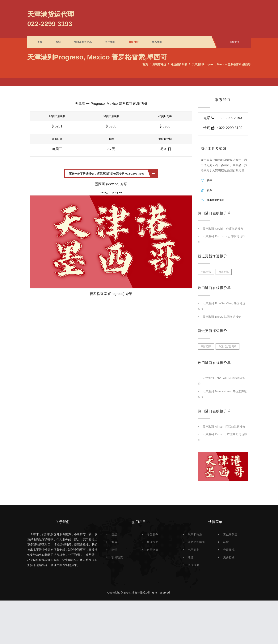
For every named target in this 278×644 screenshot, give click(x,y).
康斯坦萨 (206, 346)
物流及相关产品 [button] (83, 42)
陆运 (114, 550)
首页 (40, 42)
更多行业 (229, 557)
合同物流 (153, 550)
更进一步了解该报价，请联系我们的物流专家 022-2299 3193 (112, 174)
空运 (114, 534)
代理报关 (153, 542)
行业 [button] (58, 42)
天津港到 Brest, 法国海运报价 (222, 317)
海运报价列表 (179, 64)
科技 (226, 542)
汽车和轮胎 (195, 534)
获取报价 (134, 42)
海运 (114, 542)
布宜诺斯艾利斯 (227, 346)
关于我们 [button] (110, 42)
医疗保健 (194, 565)
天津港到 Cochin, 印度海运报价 (223, 229)
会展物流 (229, 550)
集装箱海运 (159, 64)
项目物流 (117, 557)
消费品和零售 (196, 542)
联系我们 (157, 42)
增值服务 (153, 534)
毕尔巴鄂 (206, 272)
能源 (191, 557)
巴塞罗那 (224, 272)
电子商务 (194, 550)
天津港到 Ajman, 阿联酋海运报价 (224, 427)
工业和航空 (230, 534)
